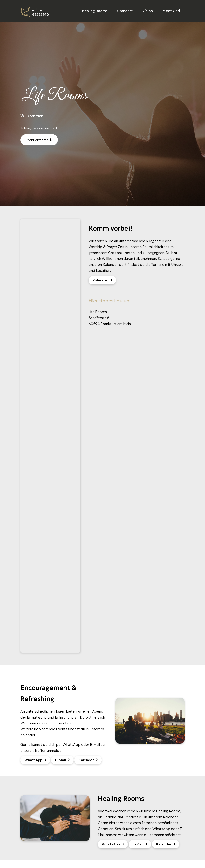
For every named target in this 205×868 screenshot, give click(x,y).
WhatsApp (35, 760)
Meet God (171, 11)
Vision (148, 11)
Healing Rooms (95, 11)
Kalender (102, 280)
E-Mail (62, 760)
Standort (125, 11)
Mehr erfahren (39, 140)
